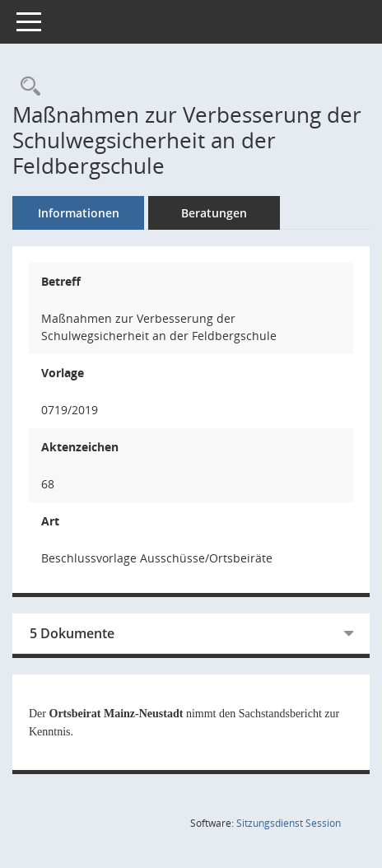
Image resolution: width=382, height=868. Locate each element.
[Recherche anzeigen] (26, 87)
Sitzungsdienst (289, 823)
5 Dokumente (72, 633)
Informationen (79, 213)
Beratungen (214, 213)
